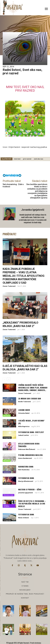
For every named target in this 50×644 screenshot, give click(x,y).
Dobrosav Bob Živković (27, 449)
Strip (5, 426)
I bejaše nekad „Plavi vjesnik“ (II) (31, 422)
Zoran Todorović (9, 286)
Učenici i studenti (6, 506)
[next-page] (9, 379)
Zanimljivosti (8, 404)
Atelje (5, 318)
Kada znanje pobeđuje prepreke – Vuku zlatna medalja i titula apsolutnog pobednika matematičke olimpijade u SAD (24, 276)
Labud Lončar (24, 435)
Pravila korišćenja (36, 643)
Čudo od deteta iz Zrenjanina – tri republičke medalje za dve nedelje (32, 504)
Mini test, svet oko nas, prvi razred (25, 89)
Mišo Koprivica (24, 426)
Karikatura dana (26, 467)
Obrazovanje (8, 264)
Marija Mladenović (26, 481)
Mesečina (7, 415)
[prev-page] (4, 379)
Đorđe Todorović (25, 402)
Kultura (6, 390)
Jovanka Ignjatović (33, 210)
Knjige (6, 361)
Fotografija (7, 438)
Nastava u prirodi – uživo (30, 489)
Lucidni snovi (24, 410)
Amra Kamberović (25, 458)
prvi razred (27, 159)
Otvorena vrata (8, 495)
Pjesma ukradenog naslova (30, 455)
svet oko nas (38, 159)
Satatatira (7, 472)
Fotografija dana (26, 478)
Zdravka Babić (24, 413)
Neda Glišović (24, 518)
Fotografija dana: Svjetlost (31, 432)
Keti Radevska (24, 470)
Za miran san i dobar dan (30, 398)
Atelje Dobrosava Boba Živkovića (29, 445)
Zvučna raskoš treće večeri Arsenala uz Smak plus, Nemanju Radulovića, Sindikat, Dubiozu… (33, 387)
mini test (17, 159)
